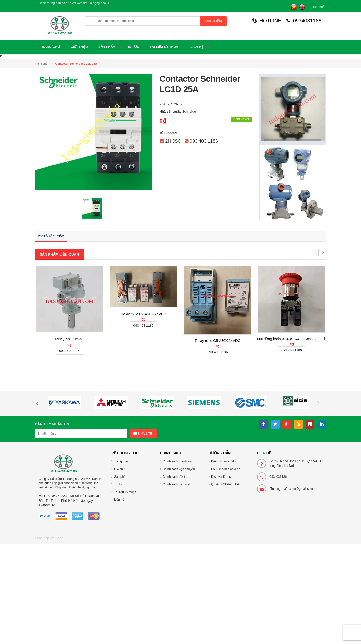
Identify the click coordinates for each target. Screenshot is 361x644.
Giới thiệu (121, 469)
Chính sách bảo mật (176, 484)
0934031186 (304, 21)
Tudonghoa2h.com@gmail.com (292, 489)
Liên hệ (119, 500)
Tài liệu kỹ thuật (125, 492)
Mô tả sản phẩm (51, 236)
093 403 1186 (204, 141)
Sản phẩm (121, 477)
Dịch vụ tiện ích (222, 477)
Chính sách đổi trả (175, 477)
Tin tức (119, 484)
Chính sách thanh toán (178, 461)
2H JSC (173, 141)
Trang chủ (41, 64)
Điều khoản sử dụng (225, 461)
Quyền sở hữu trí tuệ (225, 484)
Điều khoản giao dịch (226, 469)
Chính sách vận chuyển (179, 469)
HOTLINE (267, 21)
